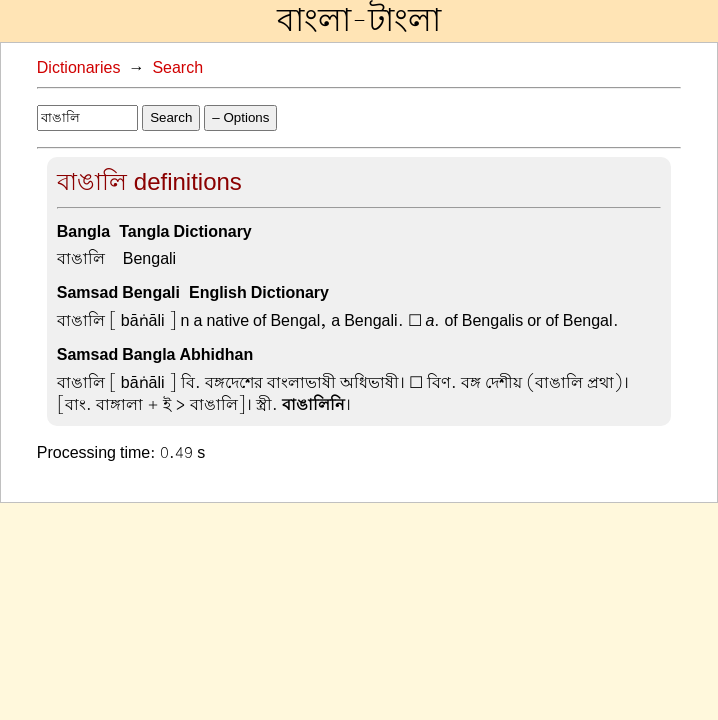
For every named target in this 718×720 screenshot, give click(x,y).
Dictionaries (79, 68)
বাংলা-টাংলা (359, 21)
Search (177, 68)
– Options (240, 117)
